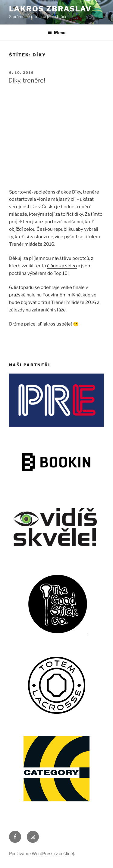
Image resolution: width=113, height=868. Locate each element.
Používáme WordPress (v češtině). (42, 853)
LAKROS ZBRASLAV (50, 9)
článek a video (62, 266)
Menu (56, 33)
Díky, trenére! (27, 80)
